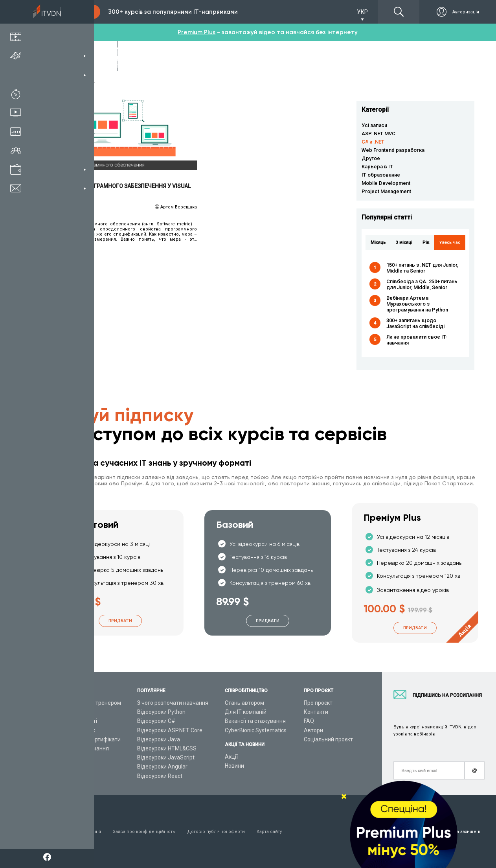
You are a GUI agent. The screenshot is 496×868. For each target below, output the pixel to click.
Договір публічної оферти (216, 832)
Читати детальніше (126, 133)
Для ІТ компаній (246, 712)
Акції (231, 757)
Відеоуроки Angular (162, 767)
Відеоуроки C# (156, 721)
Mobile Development (386, 183)
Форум (64, 776)
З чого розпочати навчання (173, 703)
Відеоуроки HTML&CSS (167, 748)
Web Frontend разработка (393, 150)
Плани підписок (75, 730)
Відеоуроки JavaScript (166, 757)
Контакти (316, 712)
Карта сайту (269, 832)
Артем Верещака (179, 207)
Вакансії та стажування (255, 721)
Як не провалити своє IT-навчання (417, 340)
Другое (371, 158)
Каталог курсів (74, 712)
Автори (313, 730)
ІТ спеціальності (76, 721)
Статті (63, 767)
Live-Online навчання (82, 748)
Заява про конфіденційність (144, 832)
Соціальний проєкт (328, 739)
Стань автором (244, 703)
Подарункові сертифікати (88, 739)
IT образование (381, 175)
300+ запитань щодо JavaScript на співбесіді (415, 323)
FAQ (309, 721)
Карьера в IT (377, 167)
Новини (234, 766)
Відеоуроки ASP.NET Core (170, 730)
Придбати (120, 621)
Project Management (386, 191)
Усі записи (374, 125)
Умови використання (78, 832)
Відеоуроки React (160, 776)
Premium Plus (197, 32)
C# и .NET (373, 142)
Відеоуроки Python (161, 712)
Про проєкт (318, 703)
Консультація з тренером (88, 703)
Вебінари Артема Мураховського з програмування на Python (417, 304)
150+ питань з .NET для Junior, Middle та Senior (422, 268)
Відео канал (71, 757)
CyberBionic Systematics (256, 730)
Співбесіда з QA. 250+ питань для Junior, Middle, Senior (422, 284)
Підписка (76, 12)
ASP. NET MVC (378, 134)
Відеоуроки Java (159, 739)
